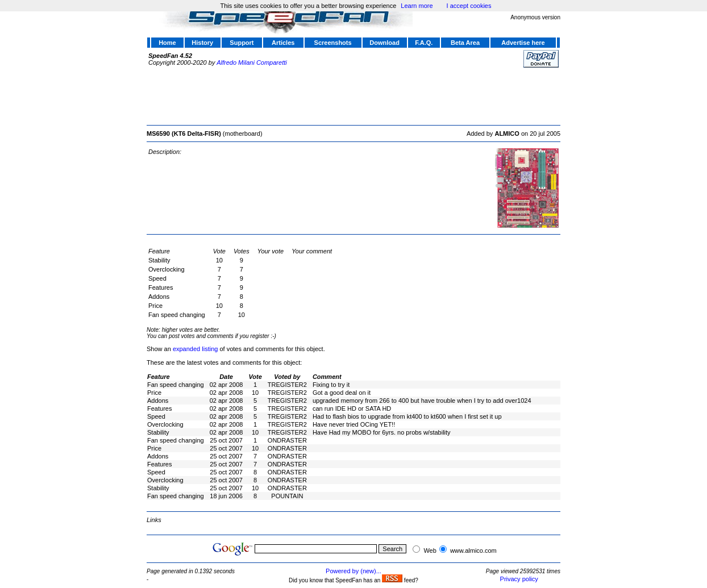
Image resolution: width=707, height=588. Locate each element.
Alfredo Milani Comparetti (252, 62)
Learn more (417, 6)
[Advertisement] (353, 95)
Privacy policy (519, 579)
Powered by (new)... (353, 571)
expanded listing (196, 349)
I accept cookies (469, 6)
